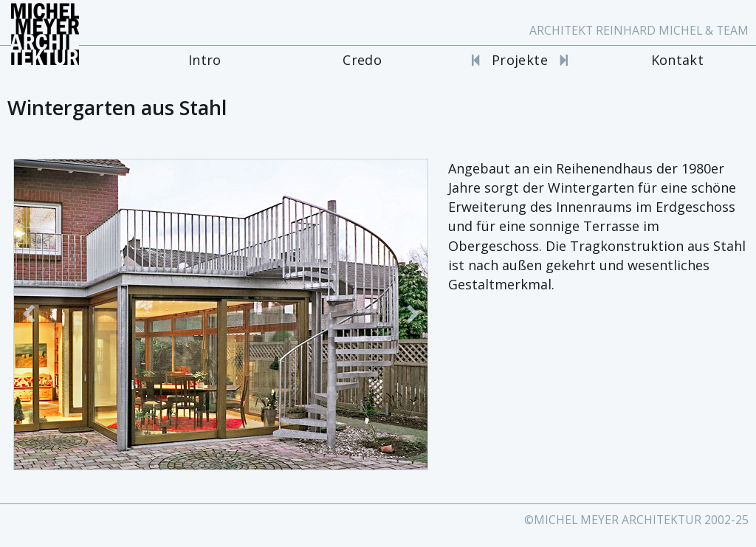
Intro (205, 60)
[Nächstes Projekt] (564, 60)
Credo (362, 60)
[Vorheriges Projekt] (475, 60)
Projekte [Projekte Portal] (520, 60)
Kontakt (678, 60)
